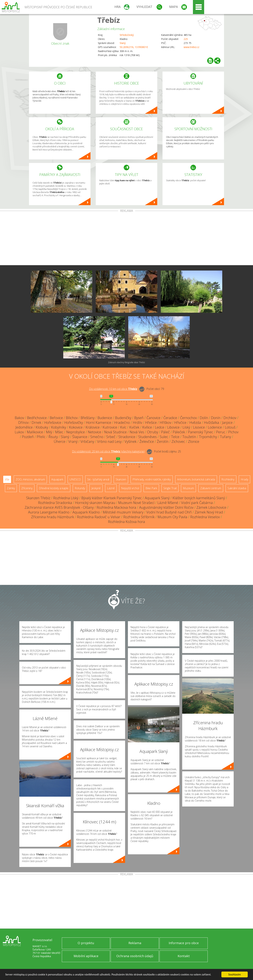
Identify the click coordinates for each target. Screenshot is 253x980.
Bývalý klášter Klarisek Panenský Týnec (112, 498)
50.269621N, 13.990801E (134, 47)
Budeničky (123, 418)
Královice (93, 427)
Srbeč (111, 437)
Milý (49, 432)
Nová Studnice (115, 432)
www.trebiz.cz (191, 47)
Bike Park (151, 488)
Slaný (123, 43)
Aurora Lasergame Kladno (49, 512)
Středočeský (127, 35)
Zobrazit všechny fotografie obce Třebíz (126, 362)
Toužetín (189, 437)
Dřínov (23, 422)
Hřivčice (180, 422)
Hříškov (166, 422)
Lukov (19, 432)
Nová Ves (137, 432)
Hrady (244, 479)
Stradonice (127, 437)
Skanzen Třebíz (38, 498)
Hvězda (195, 422)
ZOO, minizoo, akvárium (30, 479)
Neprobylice (76, 432)
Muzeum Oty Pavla (172, 517)
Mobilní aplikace (86, 956)
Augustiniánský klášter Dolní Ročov (166, 507)
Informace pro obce (184, 943)
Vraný (73, 441)
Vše (7, 479)
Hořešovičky (74, 422)
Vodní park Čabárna (197, 503)
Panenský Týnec (201, 432)
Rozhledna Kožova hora (126, 522)
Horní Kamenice (99, 422)
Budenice (105, 418)
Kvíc (123, 427)
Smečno (97, 437)
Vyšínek (131, 441)
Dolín (204, 418)
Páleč (165, 432)
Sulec (164, 437)
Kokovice (76, 427)
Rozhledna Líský (66, 498)
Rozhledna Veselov (205, 517)
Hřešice (151, 422)
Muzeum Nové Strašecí (136, 503)
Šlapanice (80, 437)
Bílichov (72, 418)
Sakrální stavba (237, 488)
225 (186, 39)
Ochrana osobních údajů (135, 956)
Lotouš (230, 427)
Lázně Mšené (168, 503)
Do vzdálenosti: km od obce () (108, 451)
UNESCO (75, 479)
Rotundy (80, 488)
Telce (175, 437)
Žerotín (163, 441)
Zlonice (194, 441)
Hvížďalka (212, 422)
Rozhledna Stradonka (55, 503)
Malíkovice (35, 432)
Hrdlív (137, 422)
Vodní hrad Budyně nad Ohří (169, 512)
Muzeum (188, 488)
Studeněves (147, 437)
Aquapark (57, 479)
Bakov (19, 418)
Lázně (111, 488)
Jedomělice (24, 427)
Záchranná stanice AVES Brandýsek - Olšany (59, 507)
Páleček (179, 432)
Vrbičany (87, 441)
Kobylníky (59, 427)
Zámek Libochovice (211, 507)
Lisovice (199, 427)
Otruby (153, 432)
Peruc (221, 432)
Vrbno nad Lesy (109, 441)
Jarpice (227, 422)
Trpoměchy (208, 437)
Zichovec (178, 441)
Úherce (60, 441)
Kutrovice (110, 427)
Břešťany (88, 418)
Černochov (188, 418)
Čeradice (170, 418)
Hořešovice (53, 422)
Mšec (59, 432)
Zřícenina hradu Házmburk (53, 517)
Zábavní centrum (211, 488)
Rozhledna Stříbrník (139, 517)
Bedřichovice (37, 418)
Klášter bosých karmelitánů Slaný (199, 498)
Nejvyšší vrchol (130, 488)
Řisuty (53, 437)
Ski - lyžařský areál (98, 479)
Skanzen (121, 479)
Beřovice (56, 418)
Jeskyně (96, 488)
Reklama (135, 943)
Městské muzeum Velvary (123, 512)
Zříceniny (27, 488)
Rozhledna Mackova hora (116, 507)
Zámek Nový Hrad (209, 512)
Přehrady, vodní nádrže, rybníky (152, 479)
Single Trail (170, 488)
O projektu (86, 943)
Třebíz (109, 20)
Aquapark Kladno (86, 512)
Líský (186, 427)
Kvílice (147, 427)
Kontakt (184, 956)
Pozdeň (28, 437)
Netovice (95, 432)
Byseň (139, 418)
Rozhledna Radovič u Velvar (99, 517)
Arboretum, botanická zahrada (196, 479)
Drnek (36, 422)
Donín (216, 418)
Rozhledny (228, 479)
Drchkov (230, 418)
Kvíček (134, 427)
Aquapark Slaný (157, 498)
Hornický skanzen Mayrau (95, 503)
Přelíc (41, 437)
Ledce (160, 427)
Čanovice (153, 418)
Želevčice (147, 441)
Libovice (173, 427)
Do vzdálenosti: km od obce (113, 389)
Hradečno (122, 422)
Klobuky (42, 427)
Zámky (11, 488)
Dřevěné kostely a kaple (54, 488)
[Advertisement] (126, 239)
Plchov (233, 432)
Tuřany (226, 437)
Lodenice (215, 427)
